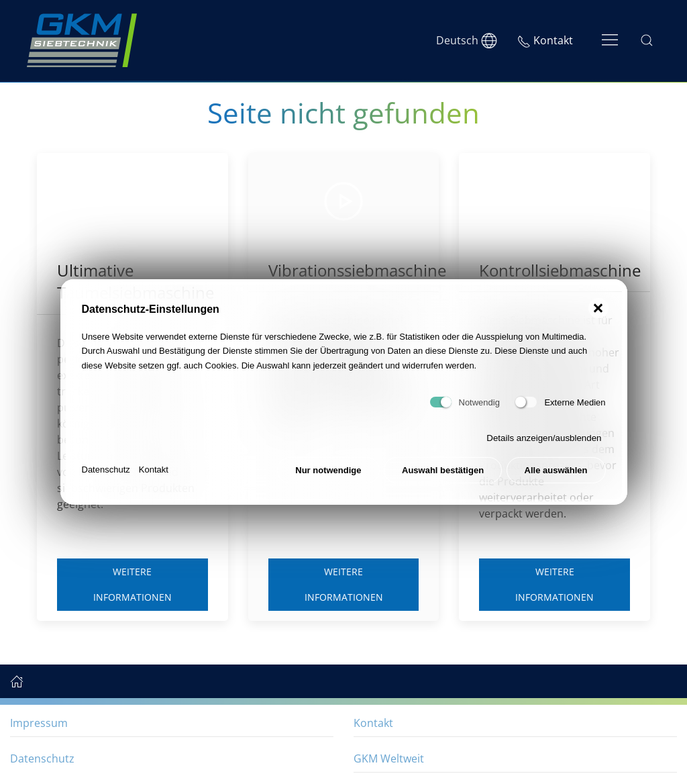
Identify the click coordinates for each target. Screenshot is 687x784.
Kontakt (154, 470)
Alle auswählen (556, 470)
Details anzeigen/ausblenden (544, 438)
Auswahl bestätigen (443, 470)
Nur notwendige (328, 470)
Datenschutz (106, 470)
